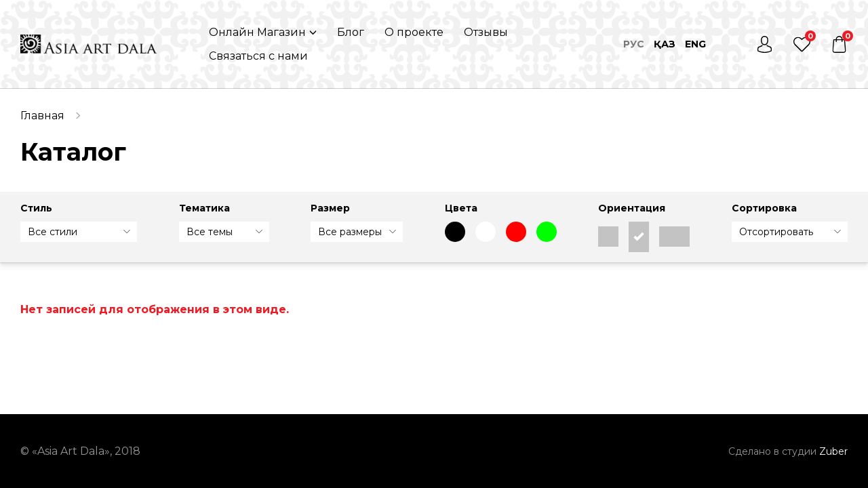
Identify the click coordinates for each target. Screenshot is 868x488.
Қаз (665, 44)
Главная (42, 116)
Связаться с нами (258, 56)
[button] (263, 32)
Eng (695, 44)
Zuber (833, 451)
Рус (634, 44)
